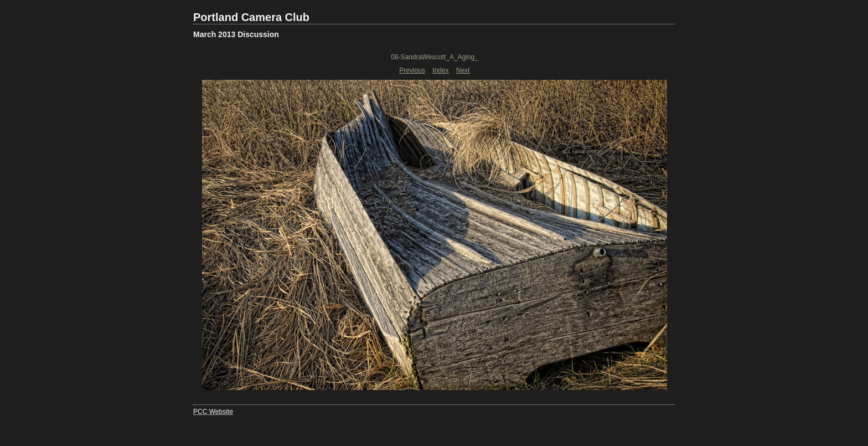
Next (463, 70)
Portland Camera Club (251, 17)
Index (440, 70)
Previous (412, 70)
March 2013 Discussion (236, 34)
